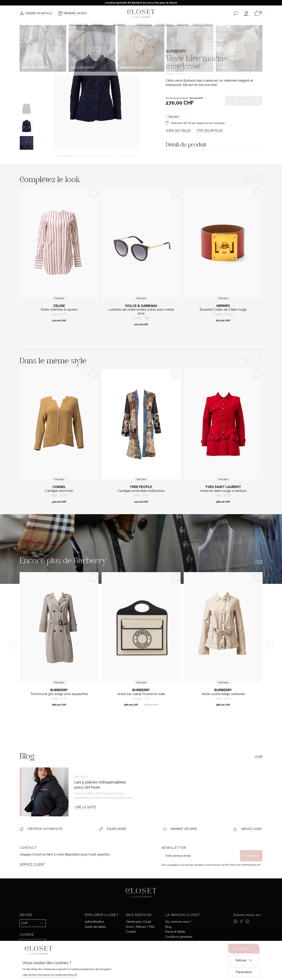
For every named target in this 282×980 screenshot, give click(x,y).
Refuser (244, 960)
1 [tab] (66, 156)
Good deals (164, 25)
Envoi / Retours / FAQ (140, 927)
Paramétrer (244, 972)
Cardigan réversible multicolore (141, 491)
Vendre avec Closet (139, 922)
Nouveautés (79, 25)
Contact (131, 932)
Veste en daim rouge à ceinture (223, 491)
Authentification (94, 922)
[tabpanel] (96, 90)
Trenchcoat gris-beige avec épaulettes (59, 694)
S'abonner (251, 856)
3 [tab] (107, 156)
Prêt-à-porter (197, 42)
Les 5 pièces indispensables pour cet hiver (100, 785)
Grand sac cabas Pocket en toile (141, 694)
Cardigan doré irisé (59, 491)
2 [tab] (86, 156)
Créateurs (144, 25)
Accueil (170, 42)
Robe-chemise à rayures (59, 310)
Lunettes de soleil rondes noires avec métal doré (141, 311)
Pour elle (182, 42)
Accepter (244, 949)
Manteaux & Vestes (217, 42)
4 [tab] (127, 156)
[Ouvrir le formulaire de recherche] (236, 13)
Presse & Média (175, 932)
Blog (168, 927)
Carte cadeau (202, 25)
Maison (183, 25)
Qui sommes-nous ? (178, 922)
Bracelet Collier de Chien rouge (223, 310)
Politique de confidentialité (243, 865)
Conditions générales (179, 937)
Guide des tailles (95, 927)
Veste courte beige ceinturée (223, 694)
